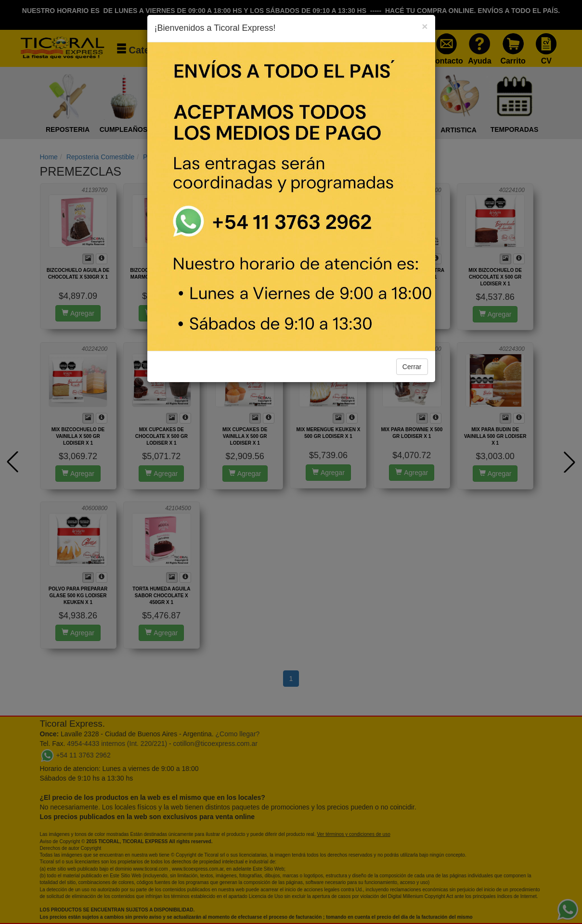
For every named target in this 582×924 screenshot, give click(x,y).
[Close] (425, 26)
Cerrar (412, 367)
